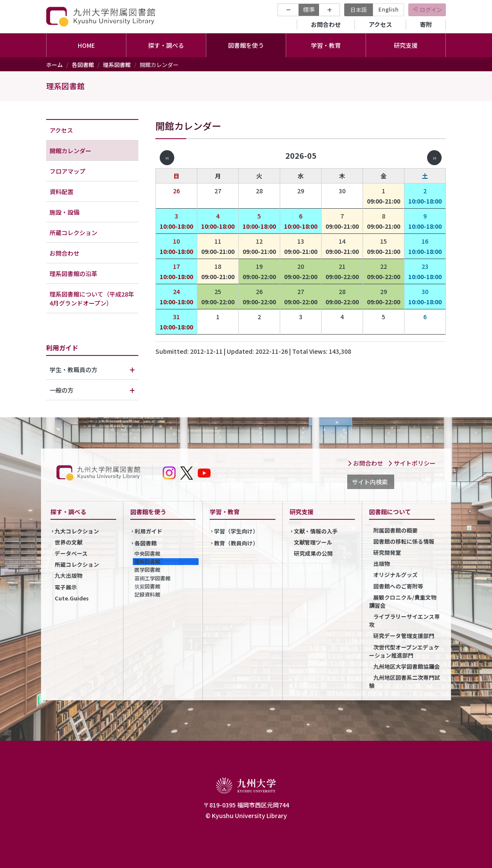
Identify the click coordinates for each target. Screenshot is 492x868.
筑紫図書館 (147, 586)
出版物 (382, 564)
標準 (309, 9)
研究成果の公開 (313, 553)
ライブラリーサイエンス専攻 (404, 620)
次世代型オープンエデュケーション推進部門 (404, 651)
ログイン (431, 10)
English (388, 9)
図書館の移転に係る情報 (404, 541)
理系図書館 (117, 65)
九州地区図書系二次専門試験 (404, 682)
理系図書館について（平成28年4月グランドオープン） (92, 299)
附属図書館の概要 (395, 530)
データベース (71, 553)
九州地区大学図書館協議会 (407, 666)
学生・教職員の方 (73, 370)
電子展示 (66, 587)
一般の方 (61, 390)
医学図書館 (147, 569)
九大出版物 (69, 575)
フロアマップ (67, 171)
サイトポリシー (412, 463)
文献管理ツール (313, 542)
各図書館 (83, 65)
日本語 (359, 10)
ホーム (54, 65)
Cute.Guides (72, 598)
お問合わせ (326, 24)
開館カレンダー (70, 151)
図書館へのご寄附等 (398, 586)
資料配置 (61, 192)
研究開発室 (387, 552)
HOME (86, 45)
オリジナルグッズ (395, 575)
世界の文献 (69, 542)
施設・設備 (64, 212)
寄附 (426, 24)
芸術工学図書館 (152, 578)
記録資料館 (147, 594)
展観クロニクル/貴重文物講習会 (403, 601)
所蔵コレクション (73, 233)
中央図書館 (147, 553)
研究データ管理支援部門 (404, 636)
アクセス (380, 24)
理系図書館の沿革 (73, 274)
